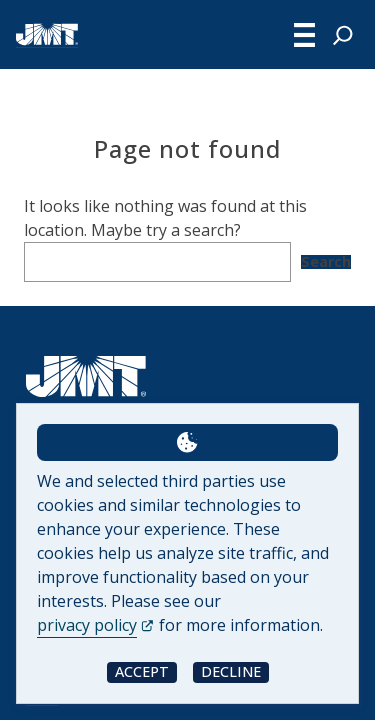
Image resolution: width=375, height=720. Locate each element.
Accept (142, 671)
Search (326, 262)
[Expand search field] (343, 35)
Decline (231, 671)
